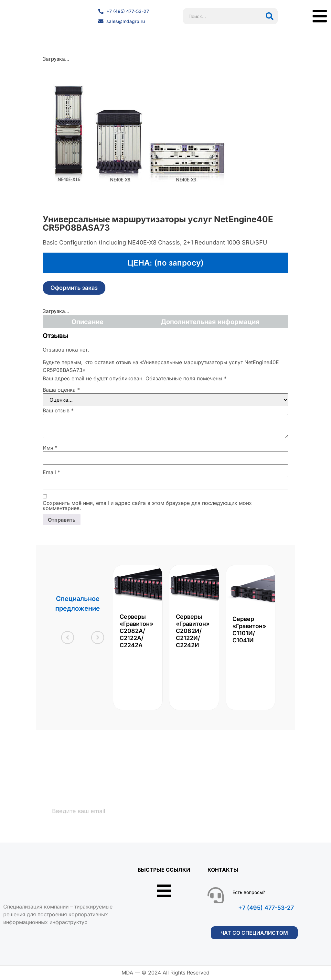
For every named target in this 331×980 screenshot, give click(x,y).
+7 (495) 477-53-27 (266, 908)
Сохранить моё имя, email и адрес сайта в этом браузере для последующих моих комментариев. (147, 506)
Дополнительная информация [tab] (210, 322)
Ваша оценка (61, 390)
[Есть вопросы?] (216, 895)
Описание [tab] (87, 322)
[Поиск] (270, 16)
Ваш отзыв (58, 410)
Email (51, 472)
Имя (50, 448)
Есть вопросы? (249, 892)
